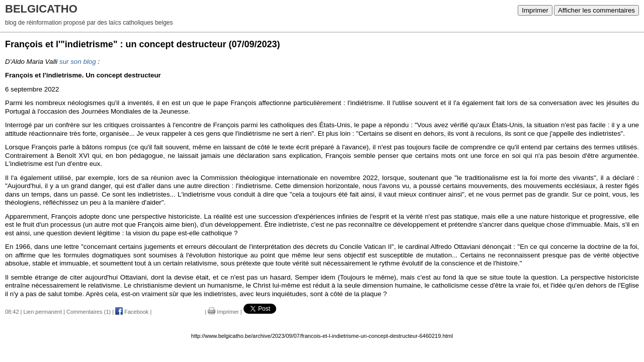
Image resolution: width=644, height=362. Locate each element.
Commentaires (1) (89, 312)
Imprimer (535, 10)
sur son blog (78, 62)
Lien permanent (43, 312)
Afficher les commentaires (596, 10)
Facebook (132, 312)
